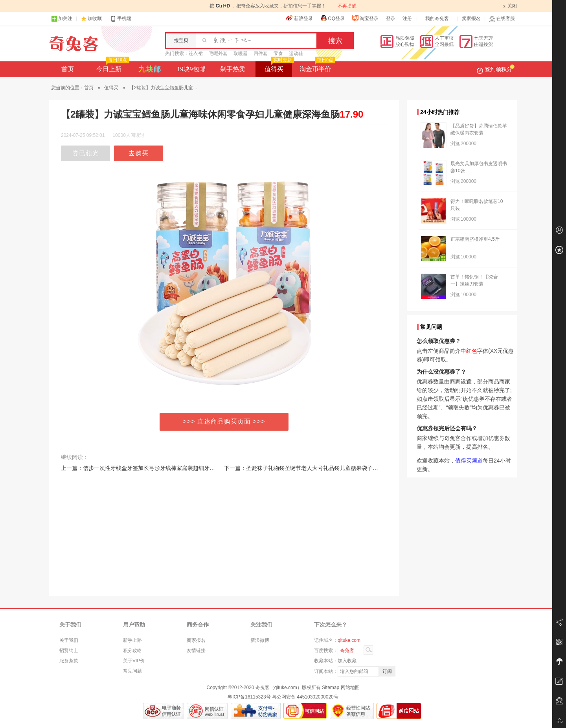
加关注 (62, 19)
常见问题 (132, 671)
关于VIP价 (134, 661)
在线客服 (502, 19)
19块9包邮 (191, 69)
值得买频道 (469, 461)
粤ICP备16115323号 (249, 697)
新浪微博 (260, 640)
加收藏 (95, 18)
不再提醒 (347, 6)
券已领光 (86, 153)
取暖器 (241, 53)
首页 (68, 69)
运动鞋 (296, 53)
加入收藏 (347, 661)
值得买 (278, 67)
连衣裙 (196, 53)
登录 (391, 18)
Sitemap (331, 687)
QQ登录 (332, 18)
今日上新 (112, 67)
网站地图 (350, 687)
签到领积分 (496, 69)
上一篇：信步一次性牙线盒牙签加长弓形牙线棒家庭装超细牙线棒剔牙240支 (153, 468)
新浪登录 (300, 18)
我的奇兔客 (437, 18)
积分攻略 (132, 651)
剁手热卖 (233, 69)
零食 (278, 53)
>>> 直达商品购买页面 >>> (224, 421)
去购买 (139, 153)
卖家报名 (471, 18)
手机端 (121, 19)
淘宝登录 (365, 18)
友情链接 (196, 651)
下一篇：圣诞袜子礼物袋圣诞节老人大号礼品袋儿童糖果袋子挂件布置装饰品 (318, 468)
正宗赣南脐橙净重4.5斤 (475, 239)
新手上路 (132, 640)
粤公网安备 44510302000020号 (305, 697)
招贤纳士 (69, 651)
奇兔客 (74, 44)
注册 (407, 18)
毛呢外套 (218, 53)
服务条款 (69, 661)
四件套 (261, 53)
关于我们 (69, 640)
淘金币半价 (317, 67)
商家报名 (196, 640)
